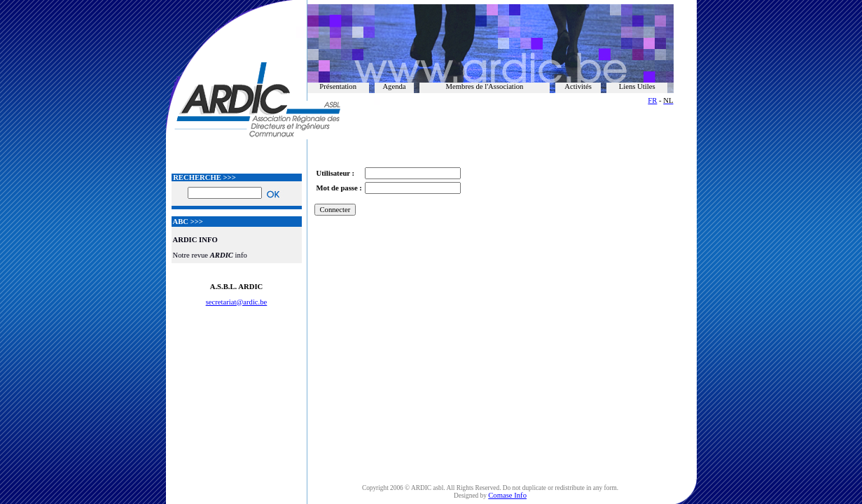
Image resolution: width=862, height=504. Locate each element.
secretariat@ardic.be (237, 302)
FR (652, 100)
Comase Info (507, 495)
